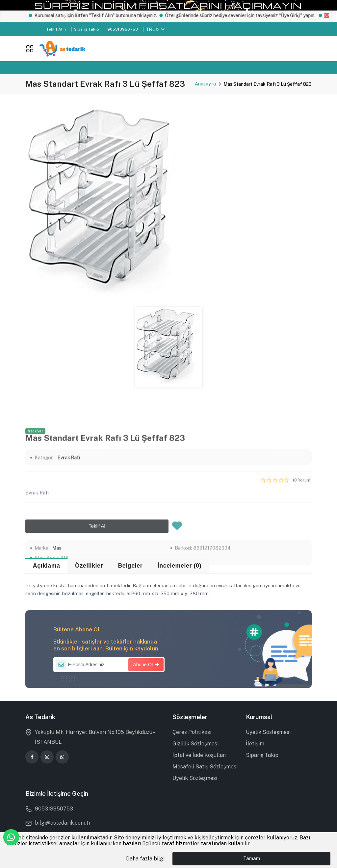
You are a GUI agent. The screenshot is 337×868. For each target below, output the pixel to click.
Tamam (252, 858)
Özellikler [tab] (89, 566)
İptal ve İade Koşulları (199, 755)
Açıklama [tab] (47, 566)
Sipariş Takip (87, 29)
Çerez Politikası (192, 732)
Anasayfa (205, 84)
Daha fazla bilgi (145, 859)
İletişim (255, 744)
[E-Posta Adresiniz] (109, 665)
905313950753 (123, 29)
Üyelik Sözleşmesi (195, 778)
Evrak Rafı (69, 557)
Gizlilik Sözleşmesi (195, 744)
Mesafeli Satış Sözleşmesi (205, 767)
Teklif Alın (56, 29)
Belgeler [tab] (130, 566)
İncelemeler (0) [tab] (180, 566)
